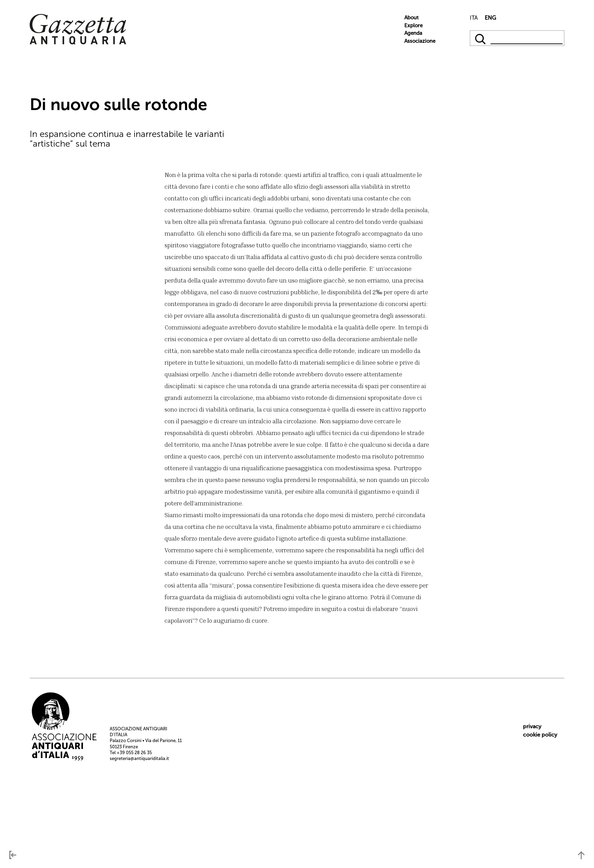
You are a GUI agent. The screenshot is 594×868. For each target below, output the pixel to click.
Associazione (420, 41)
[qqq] (481, 38)
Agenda (413, 33)
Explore (413, 26)
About (411, 18)
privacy (532, 726)
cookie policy (540, 735)
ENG (490, 18)
